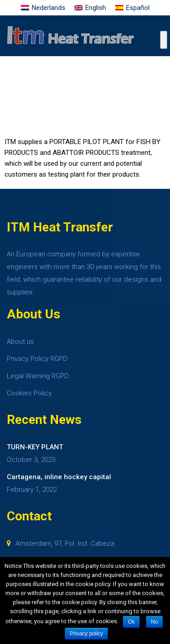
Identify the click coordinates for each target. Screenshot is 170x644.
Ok (131, 622)
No (154, 622)
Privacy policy (86, 634)
